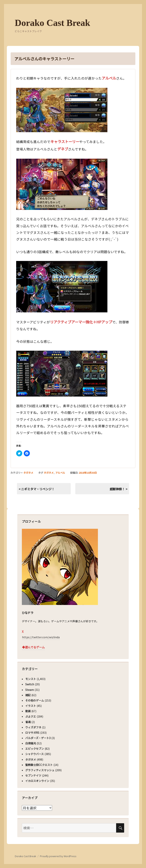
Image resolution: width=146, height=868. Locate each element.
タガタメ (28, 473)
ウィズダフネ (33, 727)
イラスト (31, 706)
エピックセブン (35, 749)
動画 (28, 711)
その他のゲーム (35, 700)
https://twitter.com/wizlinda (41, 637)
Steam (30, 690)
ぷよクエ (31, 716)
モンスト (31, 679)
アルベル (60, 473)
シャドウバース (35, 754)
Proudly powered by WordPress (58, 856)
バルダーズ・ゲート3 (38, 738)
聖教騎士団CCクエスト (39, 765)
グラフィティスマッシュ (40, 770)
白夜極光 (31, 743)
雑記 (28, 695)
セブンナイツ (33, 775)
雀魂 (28, 722)
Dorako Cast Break (52, 23)
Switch (30, 684)
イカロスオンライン (37, 781)
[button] (62, 110)
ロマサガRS (32, 733)
